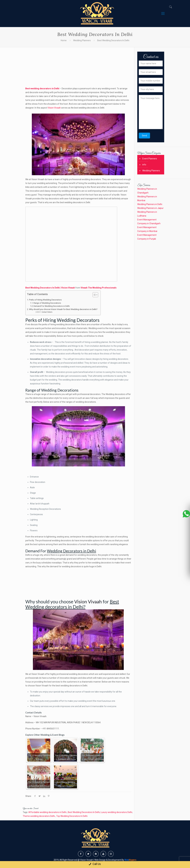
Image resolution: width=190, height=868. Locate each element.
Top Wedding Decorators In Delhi (72, 816)
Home (64, 40)
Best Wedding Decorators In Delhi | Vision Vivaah (50, 288)
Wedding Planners (82, 40)
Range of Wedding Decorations (47, 303)
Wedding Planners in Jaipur (150, 208)
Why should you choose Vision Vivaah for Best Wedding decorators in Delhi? (63, 309)
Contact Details (47, 312)
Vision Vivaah (54, 108)
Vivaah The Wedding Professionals (99, 288)
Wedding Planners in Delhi (150, 204)
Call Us (94, 864)
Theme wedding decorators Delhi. (39, 816)
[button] (94, 295)
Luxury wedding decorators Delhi (116, 812)
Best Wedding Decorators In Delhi (84, 812)
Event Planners (150, 159)
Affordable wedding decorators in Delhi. (48, 812)
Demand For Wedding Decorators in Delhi (52, 306)
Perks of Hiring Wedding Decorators (45, 300)
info (144, 165)
